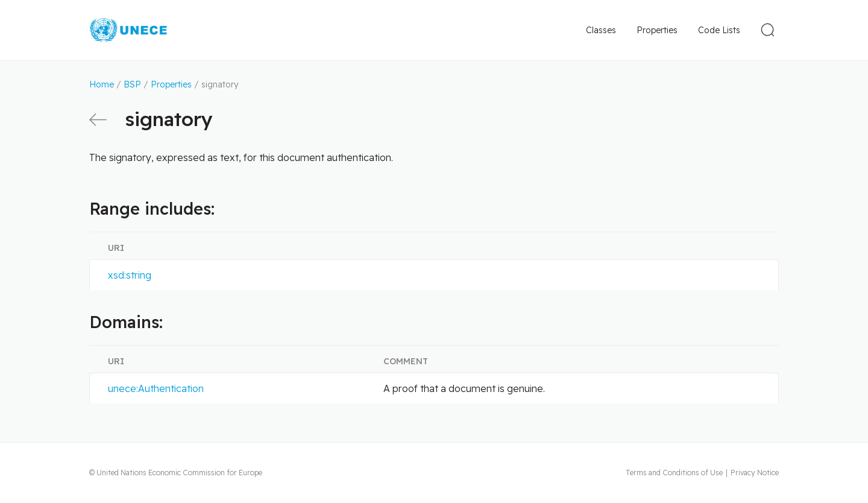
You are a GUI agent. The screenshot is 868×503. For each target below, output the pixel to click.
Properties (657, 30)
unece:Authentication (156, 388)
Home (102, 84)
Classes (601, 30)
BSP (132, 84)
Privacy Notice (755, 473)
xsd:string (130, 275)
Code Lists (719, 30)
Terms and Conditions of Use (674, 473)
